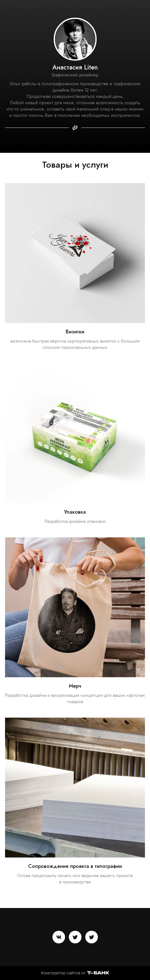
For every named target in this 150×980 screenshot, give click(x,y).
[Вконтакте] (59, 937)
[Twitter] (75, 937)
